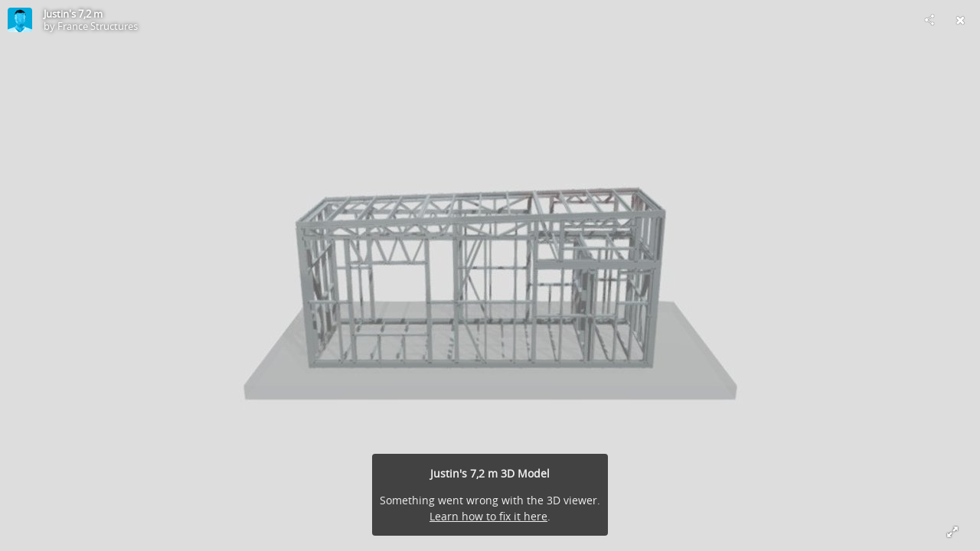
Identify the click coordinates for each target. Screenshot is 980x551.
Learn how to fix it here (488, 516)
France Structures (98, 26)
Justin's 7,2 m (73, 14)
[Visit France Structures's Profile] (20, 20)
